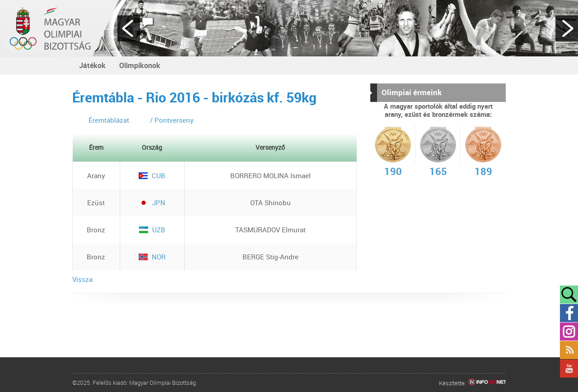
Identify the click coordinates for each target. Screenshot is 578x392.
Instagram (569, 332)
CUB (152, 175)
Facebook (569, 313)
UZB (152, 230)
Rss (569, 350)
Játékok (92, 65)
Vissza (82, 279)
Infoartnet (487, 383)
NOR (152, 257)
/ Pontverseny (172, 120)
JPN (152, 203)
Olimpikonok (140, 65)
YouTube (569, 369)
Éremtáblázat (109, 120)
